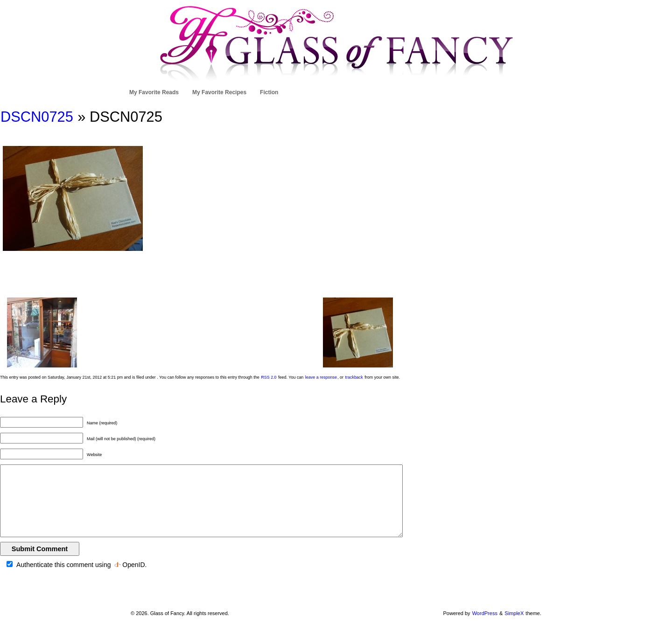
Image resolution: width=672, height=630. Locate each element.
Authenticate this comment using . (77, 565)
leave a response (321, 377)
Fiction (269, 92)
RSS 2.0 (269, 377)
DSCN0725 (37, 117)
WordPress (485, 613)
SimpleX (514, 613)
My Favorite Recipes (219, 92)
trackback (354, 377)
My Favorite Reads (154, 92)
